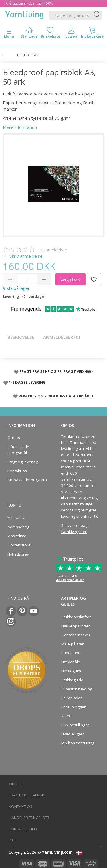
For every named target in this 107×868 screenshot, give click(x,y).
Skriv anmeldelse (26, 256)
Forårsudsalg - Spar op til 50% (29, 3)
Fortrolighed (23, 829)
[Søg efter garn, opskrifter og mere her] (98, 15)
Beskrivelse (21, 337)
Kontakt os (17, 471)
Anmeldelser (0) (62, 337)
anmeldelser (54, 250)
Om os (14, 438)
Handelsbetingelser (29, 818)
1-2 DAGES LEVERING (27, 382)
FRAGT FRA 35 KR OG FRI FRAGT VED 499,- (56, 371)
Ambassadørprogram (25, 480)
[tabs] (92, 34)
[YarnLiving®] (25, 14)
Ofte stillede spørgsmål (18, 450)
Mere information (20, 127)
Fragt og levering (23, 462)
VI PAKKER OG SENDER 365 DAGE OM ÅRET (56, 396)
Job (12, 840)
